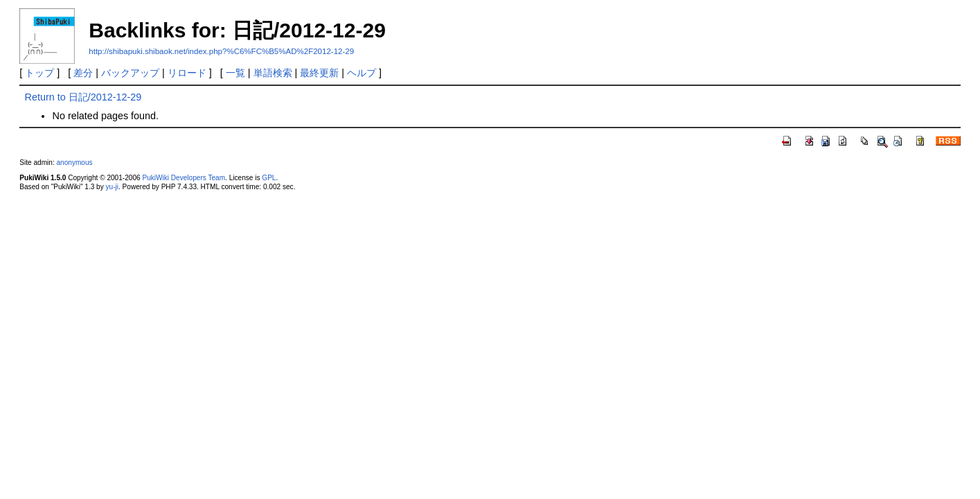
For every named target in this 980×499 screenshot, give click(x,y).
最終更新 (319, 73)
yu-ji (112, 187)
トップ (39, 73)
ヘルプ (362, 73)
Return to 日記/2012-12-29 (83, 97)
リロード (187, 73)
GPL (269, 178)
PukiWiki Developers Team (184, 178)
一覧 (235, 73)
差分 (83, 73)
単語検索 (273, 73)
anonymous (75, 163)
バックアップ (130, 73)
